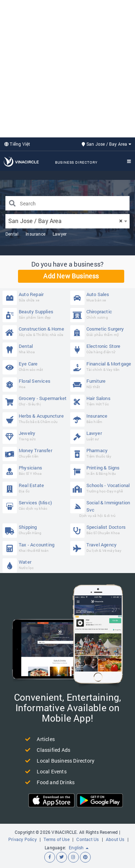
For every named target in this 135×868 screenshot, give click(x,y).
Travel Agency (102, 547)
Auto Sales (102, 297)
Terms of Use (56, 839)
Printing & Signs (102, 470)
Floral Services (35, 384)
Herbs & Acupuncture (35, 419)
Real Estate (35, 488)
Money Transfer (35, 453)
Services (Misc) (35, 505)
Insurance (35, 234)
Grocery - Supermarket (35, 401)
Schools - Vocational (102, 488)
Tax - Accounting (35, 547)
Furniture (102, 384)
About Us (115, 839)
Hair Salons (102, 401)
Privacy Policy (22, 839)
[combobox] (67, 221)
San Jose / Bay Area (107, 144)
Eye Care (35, 366)
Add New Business (71, 276)
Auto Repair (35, 297)
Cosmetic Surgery (102, 331)
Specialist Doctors (102, 530)
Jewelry (35, 436)
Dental (12, 234)
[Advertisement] (67, 68)
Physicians (35, 470)
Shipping (35, 530)
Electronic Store (102, 349)
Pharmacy (102, 453)
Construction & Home (35, 331)
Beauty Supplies (35, 314)
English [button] (79, 847)
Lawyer (60, 234)
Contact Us (87, 839)
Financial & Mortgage (102, 366)
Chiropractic (102, 314)
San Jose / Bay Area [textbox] (65, 221)
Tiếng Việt (17, 144)
